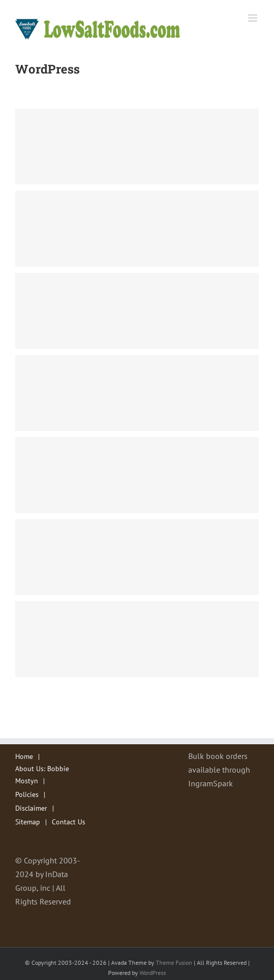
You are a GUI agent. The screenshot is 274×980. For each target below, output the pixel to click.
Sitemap (28, 822)
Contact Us (68, 822)
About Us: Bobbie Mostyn (42, 775)
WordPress (153, 973)
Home (24, 756)
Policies (27, 794)
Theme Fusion (174, 963)
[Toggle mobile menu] (253, 18)
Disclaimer (31, 808)
